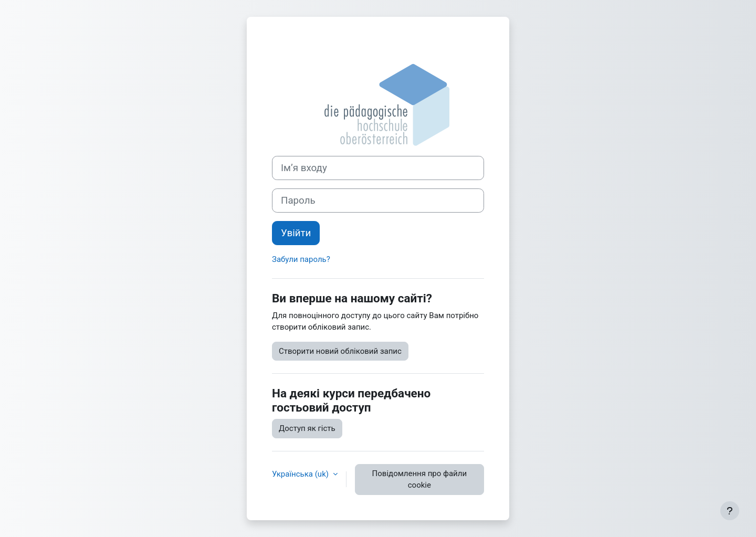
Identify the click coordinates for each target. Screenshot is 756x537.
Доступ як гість (307, 428)
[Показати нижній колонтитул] (730, 511)
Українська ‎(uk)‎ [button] (301, 474)
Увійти (296, 233)
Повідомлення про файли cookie (419, 480)
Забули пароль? (301, 259)
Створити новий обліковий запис (340, 351)
